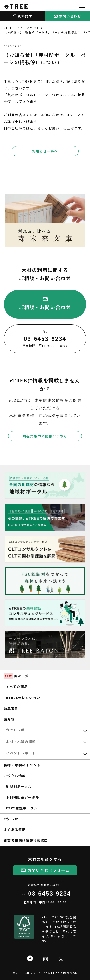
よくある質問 (15, 830)
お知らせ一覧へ (45, 151)
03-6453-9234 (49, 894)
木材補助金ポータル (23, 797)
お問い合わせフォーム (49, 870)
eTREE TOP (13, 28)
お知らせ (33, 28)
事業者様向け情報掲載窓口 (26, 840)
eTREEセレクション (23, 698)
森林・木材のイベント (22, 765)
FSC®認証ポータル (22, 808)
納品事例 (11, 709)
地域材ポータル (19, 786)
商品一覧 (16, 676)
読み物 (9, 719)
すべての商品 (17, 687)
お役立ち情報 (15, 776)
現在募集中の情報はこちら (45, 436)
